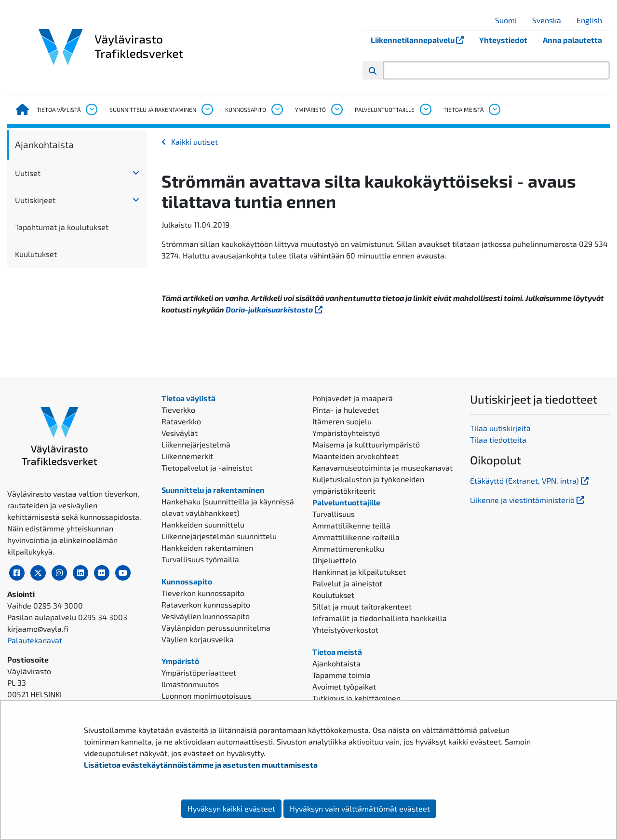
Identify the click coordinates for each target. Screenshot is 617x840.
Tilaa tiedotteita (498, 440)
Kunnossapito (246, 109)
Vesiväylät (180, 433)
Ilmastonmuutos (190, 684)
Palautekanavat (35, 640)
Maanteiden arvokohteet (355, 456)
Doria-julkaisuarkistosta (275, 309)
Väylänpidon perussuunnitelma (216, 628)
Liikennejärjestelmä (196, 444)
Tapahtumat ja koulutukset (62, 227)
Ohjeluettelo (334, 560)
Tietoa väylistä (59, 109)
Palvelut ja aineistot (347, 583)
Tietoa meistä (463, 109)
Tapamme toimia (342, 675)
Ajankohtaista (44, 144)
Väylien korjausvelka (198, 639)
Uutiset (28, 173)
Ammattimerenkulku (348, 549)
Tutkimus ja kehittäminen (356, 698)
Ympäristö (310, 109)
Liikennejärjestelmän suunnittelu (219, 536)
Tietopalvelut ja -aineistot (207, 467)
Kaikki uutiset (194, 142)
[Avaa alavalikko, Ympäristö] (336, 109)
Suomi (510, 20)
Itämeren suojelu (342, 421)
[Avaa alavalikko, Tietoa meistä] (494, 109)
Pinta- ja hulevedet (346, 410)
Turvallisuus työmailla (200, 559)
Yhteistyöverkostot (345, 630)
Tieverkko (178, 410)
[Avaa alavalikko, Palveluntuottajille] (425, 109)
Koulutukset (333, 595)
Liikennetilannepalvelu (421, 40)
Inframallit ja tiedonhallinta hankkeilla (380, 618)
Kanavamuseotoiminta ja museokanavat (382, 467)
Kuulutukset (36, 254)
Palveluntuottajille (385, 109)
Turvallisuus (334, 514)
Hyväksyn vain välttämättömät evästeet (360, 808)
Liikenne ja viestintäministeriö (528, 500)
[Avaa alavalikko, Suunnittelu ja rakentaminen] (207, 109)
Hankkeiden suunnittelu (203, 524)
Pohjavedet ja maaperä (353, 398)
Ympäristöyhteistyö (346, 433)
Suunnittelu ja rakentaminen (153, 109)
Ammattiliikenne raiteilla (356, 537)
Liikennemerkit (187, 456)
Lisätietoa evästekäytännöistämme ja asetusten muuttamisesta (201, 765)
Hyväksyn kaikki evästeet (231, 808)
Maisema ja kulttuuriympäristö (366, 444)
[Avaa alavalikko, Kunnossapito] (277, 109)
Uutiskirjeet (35, 200)
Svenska (550, 20)
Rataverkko (181, 421)
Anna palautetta (572, 40)
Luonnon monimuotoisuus (207, 696)
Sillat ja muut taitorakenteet (362, 606)
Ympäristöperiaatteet (199, 672)
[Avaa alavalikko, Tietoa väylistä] (91, 109)
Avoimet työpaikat (344, 686)
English (593, 20)
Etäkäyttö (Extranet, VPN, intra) (530, 481)
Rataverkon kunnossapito (206, 604)
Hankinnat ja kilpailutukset (359, 572)
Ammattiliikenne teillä (351, 525)
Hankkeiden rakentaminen (207, 548)
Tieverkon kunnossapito (203, 593)
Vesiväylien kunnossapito (206, 616)
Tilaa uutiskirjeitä (500, 428)
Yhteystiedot (503, 40)
